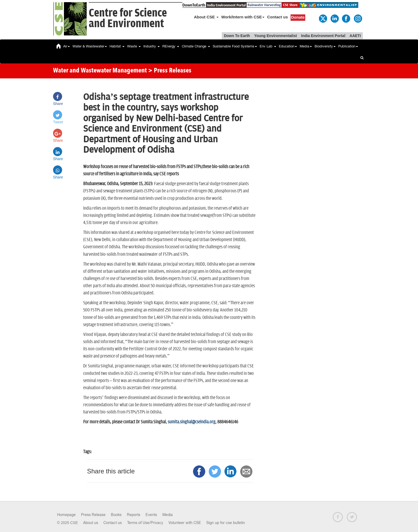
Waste (134, 46)
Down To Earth (237, 36)
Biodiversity (325, 46)
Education (288, 46)
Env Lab (268, 46)
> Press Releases (170, 71)
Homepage (66, 515)
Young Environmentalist (276, 36)
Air (67, 46)
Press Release (93, 515)
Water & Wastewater (90, 46)
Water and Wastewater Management (101, 71)
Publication (348, 46)
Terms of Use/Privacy (145, 523)
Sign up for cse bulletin (226, 523)
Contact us (278, 17)
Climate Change (196, 46)
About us (91, 523)
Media (306, 46)
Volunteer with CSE (185, 523)
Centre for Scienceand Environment (128, 19)
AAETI (355, 36)
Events (151, 515)
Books (116, 515)
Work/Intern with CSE (243, 17)
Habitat (117, 46)
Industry (152, 46)
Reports (134, 515)
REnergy (171, 46)
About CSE (206, 17)
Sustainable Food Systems (235, 46)
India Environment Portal (323, 36)
